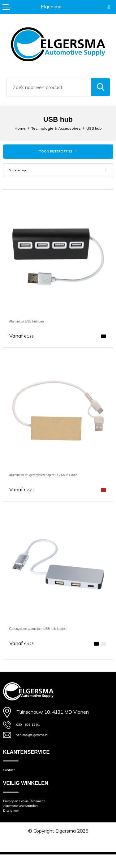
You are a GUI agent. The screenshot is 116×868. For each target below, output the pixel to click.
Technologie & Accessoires (55, 128)
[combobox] (49, 87)
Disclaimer (14, 823)
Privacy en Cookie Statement (35, 808)
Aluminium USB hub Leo (36, 323)
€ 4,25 (24, 645)
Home (13, 128)
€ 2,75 (24, 491)
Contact (12, 775)
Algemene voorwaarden (29, 815)
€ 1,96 (24, 338)
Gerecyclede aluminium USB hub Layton (53, 630)
